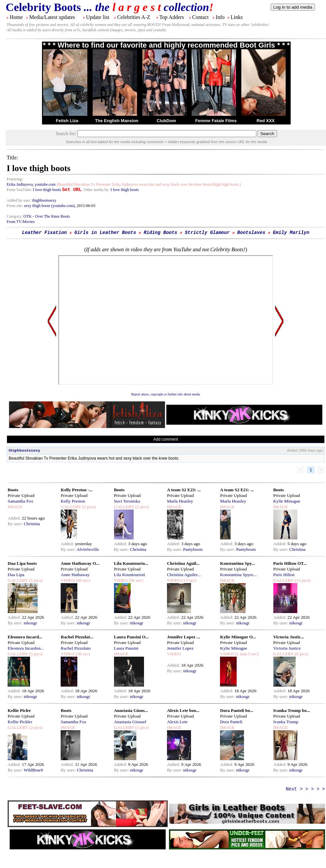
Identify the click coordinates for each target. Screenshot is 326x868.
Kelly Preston (73, 501)
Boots (13, 490)
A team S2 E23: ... (184, 490)
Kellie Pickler (20, 722)
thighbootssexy (44, 200)
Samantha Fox (20, 501)
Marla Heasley (180, 501)
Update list (98, 17)
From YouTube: (20, 190)
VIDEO (67, 580)
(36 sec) (82, 654)
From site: (15, 206)
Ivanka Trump (286, 722)
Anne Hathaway (75, 575)
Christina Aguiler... (184, 575)
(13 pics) (302, 580)
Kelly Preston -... (76, 490)
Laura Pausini (126, 648)
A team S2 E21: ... (237, 490)
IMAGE (15, 507)
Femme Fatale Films (216, 121)
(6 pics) (301, 654)
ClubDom (166, 121)
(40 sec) (82, 580)
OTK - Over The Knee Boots (46, 216)
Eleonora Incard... (25, 637)
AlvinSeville (88, 549)
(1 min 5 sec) (246, 654)
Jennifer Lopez (180, 648)
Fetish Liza (67, 121)
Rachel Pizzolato (76, 648)
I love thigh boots (47, 190)
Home (16, 17)
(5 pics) (35, 580)
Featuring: (15, 179)
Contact (200, 17)
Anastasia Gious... (131, 710)
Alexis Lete (177, 722)
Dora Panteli (231, 722)
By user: (16, 524)
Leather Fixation (44, 233)
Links (237, 17)
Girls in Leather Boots (105, 233)
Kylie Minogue (287, 501)
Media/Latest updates (52, 17)
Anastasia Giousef (130, 722)
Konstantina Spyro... (238, 575)
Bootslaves (251, 233)
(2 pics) (88, 507)
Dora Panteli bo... (237, 710)
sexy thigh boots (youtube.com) (49, 206)
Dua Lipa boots (22, 563)
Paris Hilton (284, 575)
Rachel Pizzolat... (77, 637)
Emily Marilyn (291, 233)
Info (220, 17)
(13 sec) (188, 580)
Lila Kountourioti (130, 575)
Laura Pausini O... (131, 637)
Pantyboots (193, 549)
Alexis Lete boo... (183, 710)
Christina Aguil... (183, 563)
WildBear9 (33, 770)
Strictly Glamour (207, 233)
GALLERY (71, 507)
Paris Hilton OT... (290, 563)
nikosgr (30, 623)
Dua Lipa (16, 575)
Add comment (166, 439)
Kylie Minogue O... (238, 637)
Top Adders (172, 17)
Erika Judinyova (20, 184)
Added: (15, 518)
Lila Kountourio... (131, 563)
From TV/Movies (21, 222)
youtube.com (45, 184)
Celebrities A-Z (133, 17)
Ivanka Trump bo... (292, 710)
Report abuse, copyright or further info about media (166, 394)
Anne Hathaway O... (80, 563)
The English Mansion (117, 121)
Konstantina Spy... (237, 563)
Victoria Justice (287, 648)
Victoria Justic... (289, 637)
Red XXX (266, 121)
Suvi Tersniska (127, 501)
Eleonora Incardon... (26, 648)
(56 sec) (135, 580)
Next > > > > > (305, 789)
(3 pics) (142, 727)
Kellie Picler (19, 710)
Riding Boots (160, 233)
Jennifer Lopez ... (183, 637)
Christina (32, 524)
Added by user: (19, 200)
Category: (15, 216)
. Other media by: (96, 190)
